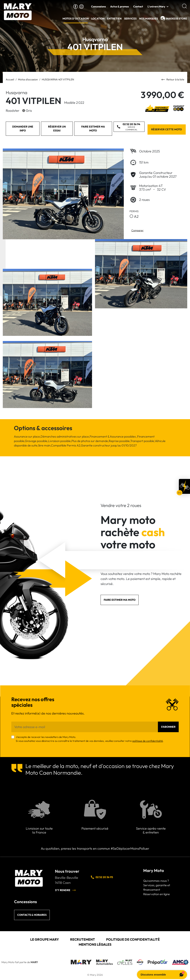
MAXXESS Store (177, 19)
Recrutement (83, 939)
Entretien (114, 19)
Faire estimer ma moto (93, 129)
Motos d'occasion (76, 19)
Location (98, 19)
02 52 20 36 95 (102, 877)
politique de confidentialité (148, 741)
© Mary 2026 (95, 975)
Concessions (98, 6)
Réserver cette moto (167, 129)
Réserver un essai (57, 129)
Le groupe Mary (45, 939)
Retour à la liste (173, 80)
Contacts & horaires (32, 915)
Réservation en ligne (157, 894)
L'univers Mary (156, 6)
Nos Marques (149, 19)
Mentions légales (95, 944)
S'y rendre (65, 890)
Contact (138, 6)
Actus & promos (119, 6)
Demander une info (23, 129)
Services (130, 19)
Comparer (137, 230)
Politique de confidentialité (133, 939)
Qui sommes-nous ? (156, 881)
